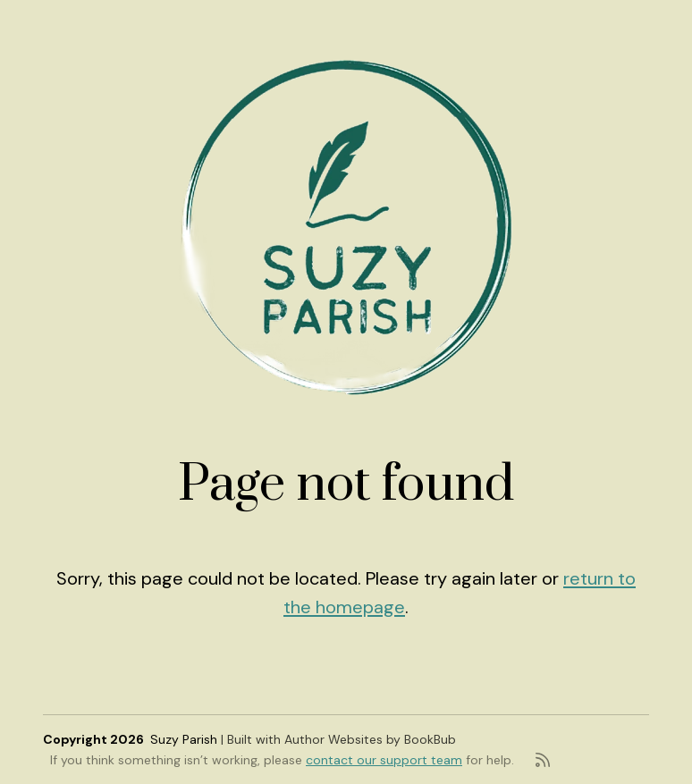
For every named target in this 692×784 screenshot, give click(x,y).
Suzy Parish (184, 739)
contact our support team (384, 760)
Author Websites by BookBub (370, 739)
